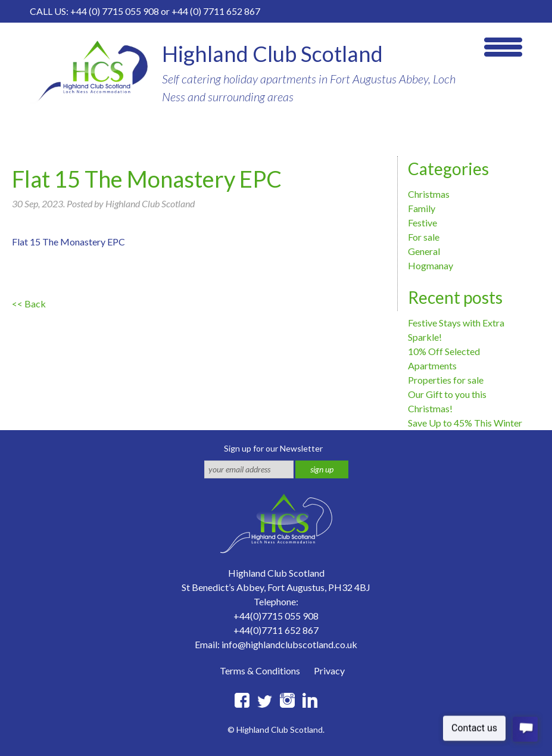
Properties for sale (446, 380)
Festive (422, 223)
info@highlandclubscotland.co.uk (289, 644)
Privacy (329, 671)
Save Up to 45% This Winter (465, 423)
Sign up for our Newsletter (273, 448)
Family (422, 208)
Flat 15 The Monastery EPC (68, 242)
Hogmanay (431, 265)
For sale (424, 237)
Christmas (429, 194)
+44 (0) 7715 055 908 (115, 11)
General (424, 251)
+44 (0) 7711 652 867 (216, 11)
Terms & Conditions (260, 671)
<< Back (29, 304)
